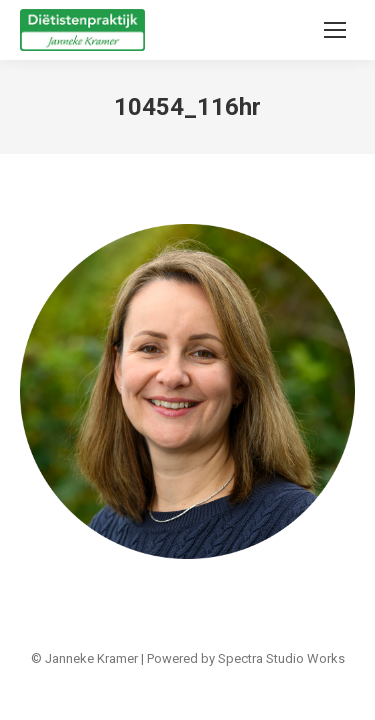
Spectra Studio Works (281, 658)
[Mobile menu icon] (335, 30)
